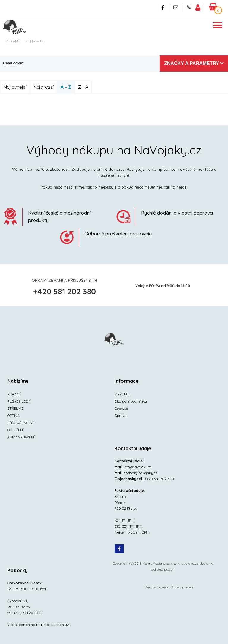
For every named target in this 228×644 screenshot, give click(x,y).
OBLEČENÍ (16, 430)
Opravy (121, 416)
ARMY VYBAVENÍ (21, 437)
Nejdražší (43, 87)
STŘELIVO (15, 408)
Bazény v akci (182, 587)
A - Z (66, 87)
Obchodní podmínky (131, 401)
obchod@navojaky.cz (140, 473)
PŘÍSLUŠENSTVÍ (20, 423)
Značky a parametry (192, 63)
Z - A (83, 87)
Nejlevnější (15, 87)
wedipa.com (166, 569)
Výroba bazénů (157, 587)
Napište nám (176, 7)
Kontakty (122, 394)
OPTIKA (14, 416)
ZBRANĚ (13, 41)
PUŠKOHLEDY (19, 401)
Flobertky (38, 41)
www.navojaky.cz (185, 563)
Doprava (121, 408)
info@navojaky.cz (138, 467)
